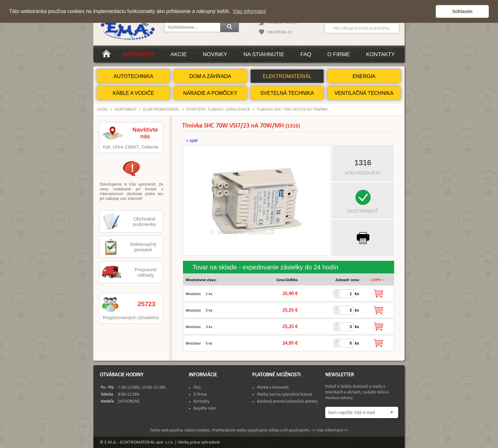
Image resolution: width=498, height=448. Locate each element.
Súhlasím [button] (462, 11)
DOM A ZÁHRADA (210, 76)
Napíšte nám (205, 408)
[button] (429, 11)
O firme (339, 54)
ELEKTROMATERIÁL (287, 76)
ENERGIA (364, 76)
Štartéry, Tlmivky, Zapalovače (218, 109)
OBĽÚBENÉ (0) (279, 32)
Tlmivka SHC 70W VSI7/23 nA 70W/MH (292, 109)
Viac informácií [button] (249, 11)
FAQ (306, 54)
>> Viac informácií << (330, 430)
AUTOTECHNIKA (133, 76)
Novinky (215, 54)
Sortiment (138, 54)
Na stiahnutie (264, 54)
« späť (192, 140)
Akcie (179, 54)
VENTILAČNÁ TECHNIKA (364, 93)
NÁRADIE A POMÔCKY (210, 93)
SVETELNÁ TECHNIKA (287, 93)
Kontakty (380, 54)
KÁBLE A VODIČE (134, 93)
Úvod (102, 109)
